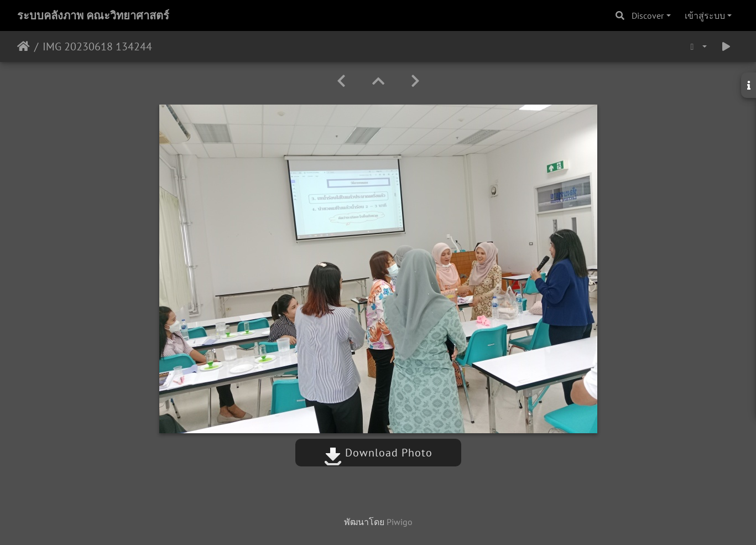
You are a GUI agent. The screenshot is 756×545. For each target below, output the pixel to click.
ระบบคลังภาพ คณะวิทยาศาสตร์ (93, 15)
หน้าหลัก (24, 46)
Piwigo (400, 522)
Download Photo (378, 453)
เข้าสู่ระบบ (705, 15)
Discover (648, 15)
